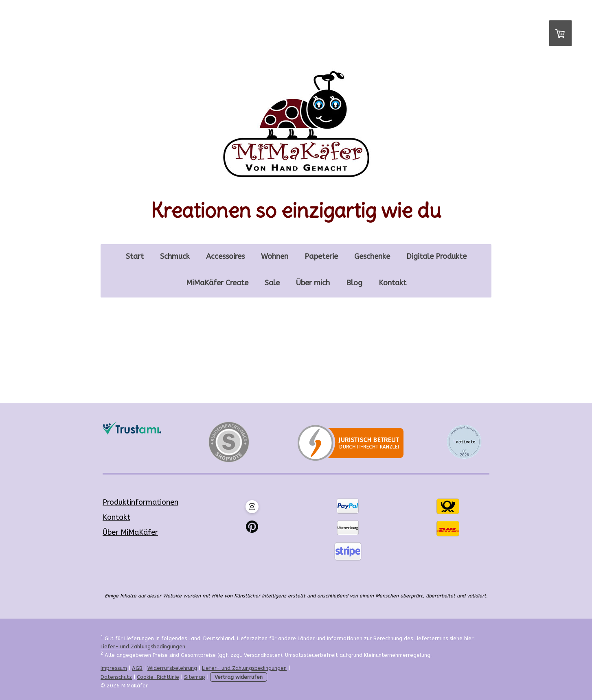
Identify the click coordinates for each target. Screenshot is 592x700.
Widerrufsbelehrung (172, 668)
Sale (272, 283)
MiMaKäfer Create (217, 283)
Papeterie (321, 256)
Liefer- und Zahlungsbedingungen (143, 646)
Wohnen (275, 256)
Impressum (114, 668)
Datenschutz (116, 677)
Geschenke (372, 256)
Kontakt (392, 283)
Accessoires (225, 256)
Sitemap (195, 677)
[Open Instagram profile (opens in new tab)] (252, 507)
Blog (354, 283)
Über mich (313, 283)
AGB (137, 668)
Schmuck (175, 256)
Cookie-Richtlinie (158, 677)
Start (135, 256)
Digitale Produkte (436, 256)
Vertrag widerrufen (239, 677)
